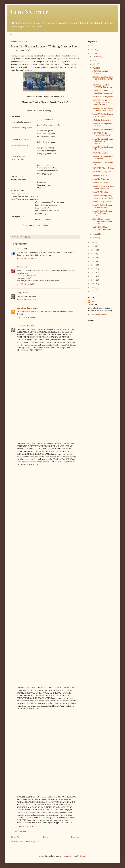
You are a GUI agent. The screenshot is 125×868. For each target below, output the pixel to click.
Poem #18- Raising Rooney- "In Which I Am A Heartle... (103, 141)
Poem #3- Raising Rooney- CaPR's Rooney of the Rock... (103, 213)
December (97, 57)
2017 (93, 254)
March (95, 234)
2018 (93, 250)
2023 (93, 46)
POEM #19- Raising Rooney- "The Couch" (102, 134)
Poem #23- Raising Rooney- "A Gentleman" (103, 115)
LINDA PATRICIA (24, 326)
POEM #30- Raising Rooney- (100, 72)
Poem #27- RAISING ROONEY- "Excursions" (103, 92)
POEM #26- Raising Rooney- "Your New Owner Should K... (101, 103)
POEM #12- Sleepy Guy (102, 172)
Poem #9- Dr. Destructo (101, 183)
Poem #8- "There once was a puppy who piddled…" (103, 187)
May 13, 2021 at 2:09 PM (26, 317)
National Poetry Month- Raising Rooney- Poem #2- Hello (102, 221)
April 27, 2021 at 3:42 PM (26, 284)
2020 (93, 242)
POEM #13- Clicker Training (103, 168)
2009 (93, 284)
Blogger (83, 856)
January (96, 238)
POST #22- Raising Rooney (103, 120)
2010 (93, 280)
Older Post (75, 837)
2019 (93, 246)
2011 (93, 276)
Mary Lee (21, 293)
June (95, 60)
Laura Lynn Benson (25, 308)
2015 (93, 261)
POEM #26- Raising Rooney (103, 97)
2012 (93, 272)
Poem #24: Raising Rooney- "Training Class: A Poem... (103, 109)
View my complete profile (98, 314)
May (95, 64)
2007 (93, 291)
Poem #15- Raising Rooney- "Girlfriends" (103, 158)
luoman (67, 856)
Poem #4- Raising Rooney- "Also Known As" (103, 206)
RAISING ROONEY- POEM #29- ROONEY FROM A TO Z (103, 79)
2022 (93, 50)
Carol (93, 302)
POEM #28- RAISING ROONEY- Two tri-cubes (103, 86)
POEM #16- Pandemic (101, 153)
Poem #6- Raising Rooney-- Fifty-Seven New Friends (103, 197)
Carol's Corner (29, 12)
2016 (93, 257)
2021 (93, 53)
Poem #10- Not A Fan (101, 179)
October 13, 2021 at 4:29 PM (27, 826)
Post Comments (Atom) (30, 842)
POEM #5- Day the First (102, 202)
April (95, 68)
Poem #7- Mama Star (100, 192)
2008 (93, 288)
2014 (93, 265)
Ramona (20, 267)
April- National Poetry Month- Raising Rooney (102, 228)
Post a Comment (20, 832)
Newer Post (16, 837)
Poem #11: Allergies (100, 175)
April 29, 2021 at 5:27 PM (26, 300)
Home (11, 34)
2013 (93, 269)
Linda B (20, 249)
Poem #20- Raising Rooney (103, 129)
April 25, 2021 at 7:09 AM (26, 259)
